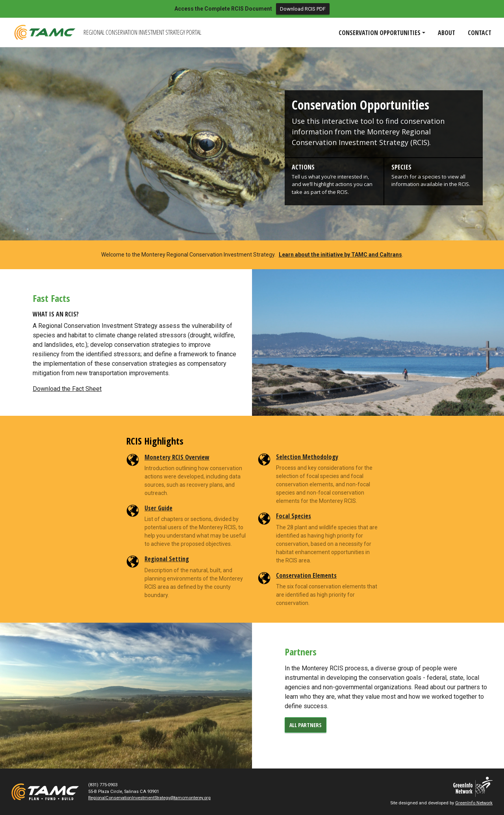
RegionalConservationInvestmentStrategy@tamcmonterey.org (149, 798)
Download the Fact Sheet (67, 389)
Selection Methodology (307, 457)
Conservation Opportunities (360, 105)
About (447, 33)
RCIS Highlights (155, 441)
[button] (334, 180)
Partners (301, 652)
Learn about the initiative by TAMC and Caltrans (340, 255)
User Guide (158, 508)
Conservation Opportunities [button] (380, 33)
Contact (480, 33)
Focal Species (294, 516)
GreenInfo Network (474, 803)
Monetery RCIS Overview (177, 457)
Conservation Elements (306, 575)
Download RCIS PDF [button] (303, 9)
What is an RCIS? (56, 314)
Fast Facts (51, 299)
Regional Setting (167, 559)
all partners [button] (306, 725)
